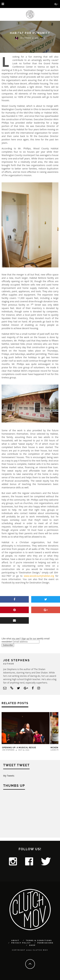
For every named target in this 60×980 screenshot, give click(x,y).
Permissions (45, 943)
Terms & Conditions (39, 940)
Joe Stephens (23, 38)
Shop (32, 945)
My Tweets (9, 776)
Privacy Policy (21, 943)
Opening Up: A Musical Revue (19, 748)
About (15, 940)
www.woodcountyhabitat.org (39, 576)
